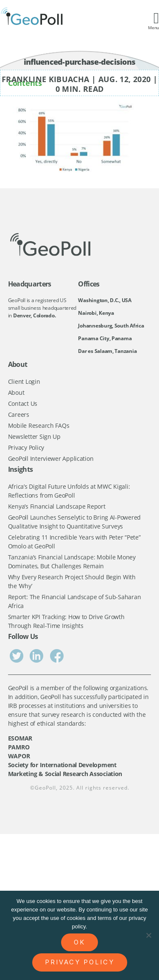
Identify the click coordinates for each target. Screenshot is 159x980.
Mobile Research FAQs (39, 425)
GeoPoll (45, 788)
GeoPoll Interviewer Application (51, 458)
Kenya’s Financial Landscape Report (57, 506)
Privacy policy (80, 962)
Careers (19, 414)
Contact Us (23, 403)
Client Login (24, 381)
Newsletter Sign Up (34, 436)
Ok (79, 942)
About (16, 392)
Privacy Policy (26, 447)
